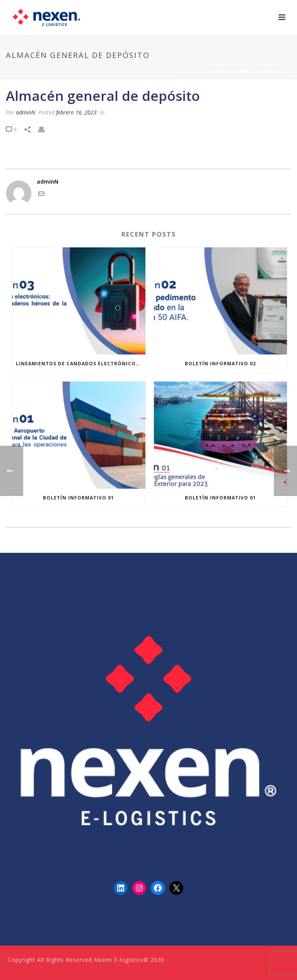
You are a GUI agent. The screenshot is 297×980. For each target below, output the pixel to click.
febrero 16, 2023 (76, 112)
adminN (26, 112)
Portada (189, 72)
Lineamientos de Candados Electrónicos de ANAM (81, 364)
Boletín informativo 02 (220, 364)
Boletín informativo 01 (79, 498)
